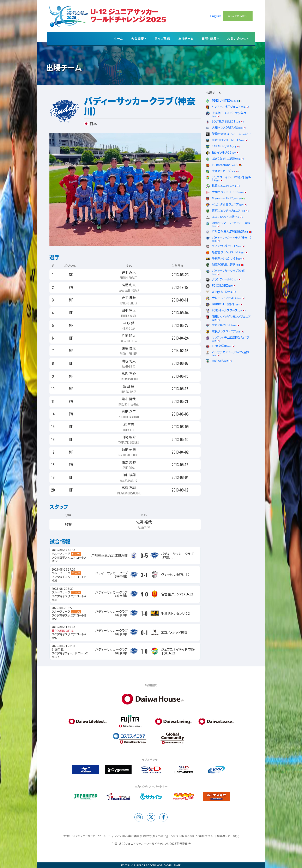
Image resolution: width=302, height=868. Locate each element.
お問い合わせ (237, 38)
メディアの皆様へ (238, 16)
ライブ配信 (162, 38)
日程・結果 (209, 38)
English (216, 16)
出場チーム (186, 38)
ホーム (118, 38)
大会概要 (138, 38)
